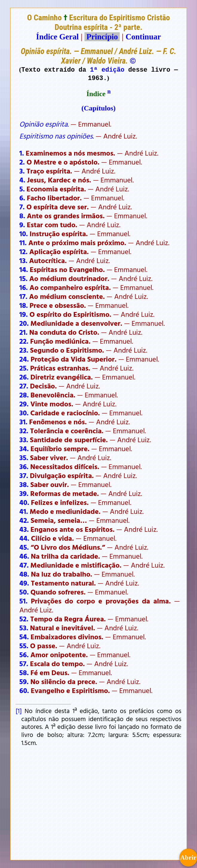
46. (24, 556)
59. (24, 681)
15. (23, 278)
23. (24, 350)
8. (22, 216)
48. (24, 574)
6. (22, 198)
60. (24, 690)
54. (24, 637)
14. (24, 269)
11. (23, 242)
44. (24, 538)
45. (24, 547)
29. (24, 404)
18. (24, 305)
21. (23, 332)
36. (24, 466)
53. (24, 628)
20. (24, 323)
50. (24, 592)
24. (24, 359)
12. (23, 251)
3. (22, 171)
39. (24, 493)
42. (24, 520)
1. (22, 153)
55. (24, 646)
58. (24, 672)
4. (22, 180)
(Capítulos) (99, 108)
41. (24, 511)
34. (24, 448)
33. (24, 440)
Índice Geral (57, 37)
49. (24, 583)
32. (24, 431)
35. (24, 457)
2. (22, 162)
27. (24, 386)
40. (24, 502)
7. (22, 207)
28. (24, 395)
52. (24, 619)
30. (24, 413)
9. (22, 225)
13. (23, 260)
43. (24, 529)
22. (24, 341)
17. (23, 296)
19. (24, 314)
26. (24, 377)
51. (23, 601)
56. (24, 655)
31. (23, 422)
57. (24, 663)
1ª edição (107, 69)
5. (22, 189)
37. (24, 475)
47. (24, 565)
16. (24, 287)
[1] (19, 711)
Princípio (102, 37)
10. (24, 233)
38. (24, 484)
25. (24, 368)
